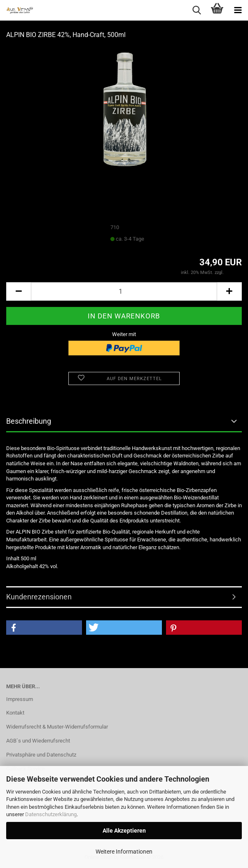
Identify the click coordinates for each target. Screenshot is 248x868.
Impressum (20, 699)
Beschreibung (29, 421)
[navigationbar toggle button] (238, 10)
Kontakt (15, 713)
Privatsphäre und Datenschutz (41, 755)
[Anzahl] (124, 291)
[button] (19, 291)
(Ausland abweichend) (168, 239)
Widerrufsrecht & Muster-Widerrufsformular (57, 727)
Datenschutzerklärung (51, 814)
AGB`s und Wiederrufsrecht (38, 741)
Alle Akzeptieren (124, 831)
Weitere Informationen (124, 852)
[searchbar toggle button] (197, 10)
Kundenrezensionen (39, 597)
